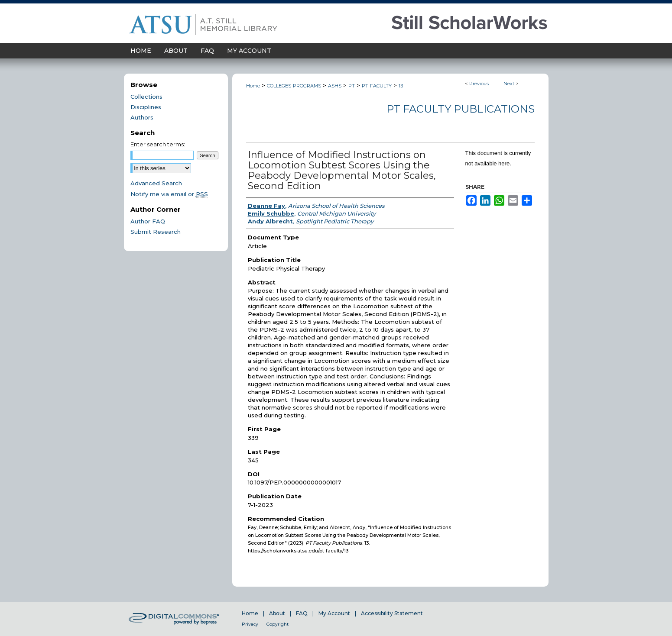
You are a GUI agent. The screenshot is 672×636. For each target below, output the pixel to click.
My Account (334, 613)
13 (401, 86)
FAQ (302, 613)
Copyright (278, 624)
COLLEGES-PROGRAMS (294, 86)
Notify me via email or (169, 194)
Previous (479, 84)
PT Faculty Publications (461, 109)
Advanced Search (156, 183)
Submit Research (156, 232)
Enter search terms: (158, 144)
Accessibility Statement (392, 613)
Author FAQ (148, 221)
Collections (146, 97)
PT (352, 86)
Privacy (250, 624)
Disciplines (146, 107)
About (277, 613)
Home (253, 86)
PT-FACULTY (377, 86)
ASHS (335, 86)
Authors (142, 117)
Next (509, 84)
